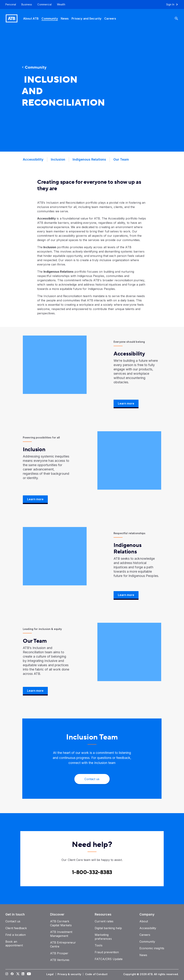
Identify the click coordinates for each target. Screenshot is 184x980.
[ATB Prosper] (59, 953)
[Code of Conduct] (97, 974)
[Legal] (50, 974)
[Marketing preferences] (103, 937)
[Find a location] (16, 935)
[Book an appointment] (14, 944)
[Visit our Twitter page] (18, 974)
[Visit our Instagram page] (7, 974)
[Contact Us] (92, 779)
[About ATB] (31, 18)
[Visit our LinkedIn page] (23, 974)
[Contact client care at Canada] (92, 872)
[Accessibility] (148, 928)
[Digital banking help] (108, 928)
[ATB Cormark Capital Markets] (61, 923)
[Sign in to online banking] (174, 4)
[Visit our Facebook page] (12, 974)
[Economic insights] (152, 948)
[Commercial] (44, 4)
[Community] (50, 18)
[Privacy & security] (70, 974)
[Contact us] (13, 921)
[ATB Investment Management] (61, 934)
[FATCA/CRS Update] (109, 959)
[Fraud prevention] (107, 952)
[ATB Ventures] (60, 960)
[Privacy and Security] (86, 18)
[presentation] (130, 90)
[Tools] (99, 945)
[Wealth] (61, 4)
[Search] (179, 18)
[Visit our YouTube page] (28, 974)
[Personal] (9, 4)
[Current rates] (104, 921)
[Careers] (110, 18)
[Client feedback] (16, 928)
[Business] (27, 4)
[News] (65, 18)
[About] (144, 921)
